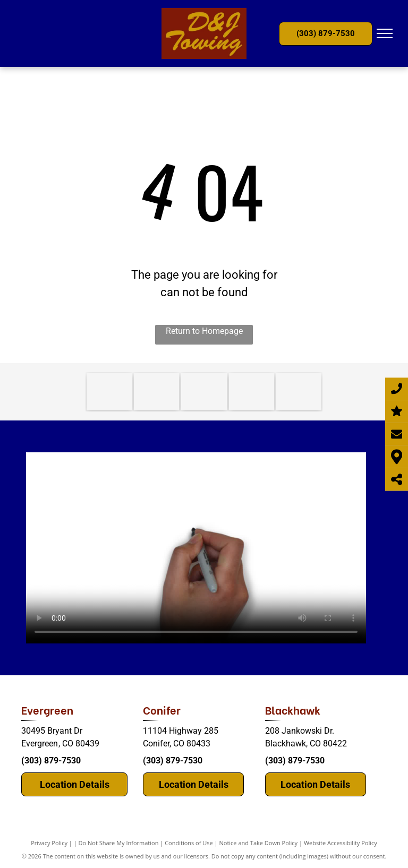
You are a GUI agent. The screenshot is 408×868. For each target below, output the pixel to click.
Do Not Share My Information (119, 843)
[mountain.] (299, 392)
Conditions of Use (189, 843)
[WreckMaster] (204, 392)
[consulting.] (109, 392)
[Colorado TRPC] (156, 392)
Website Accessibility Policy (341, 843)
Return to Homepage (204, 331)
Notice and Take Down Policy (259, 843)
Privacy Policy (49, 843)
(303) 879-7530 (51, 760)
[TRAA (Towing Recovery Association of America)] (252, 392)
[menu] (385, 33)
